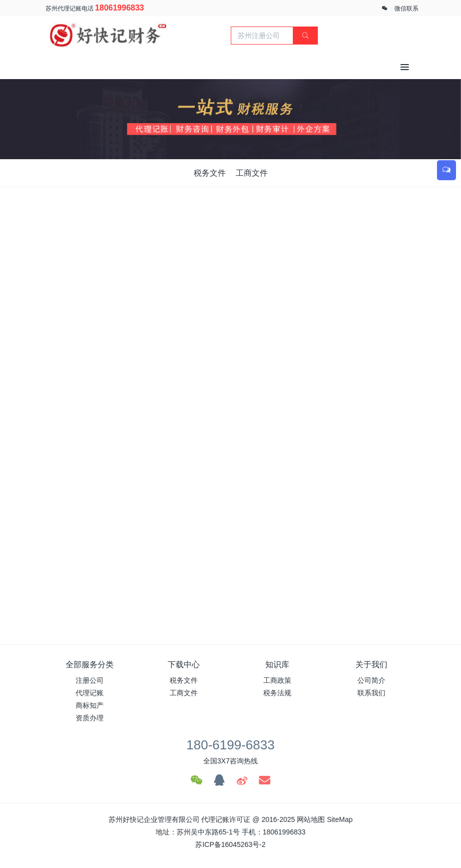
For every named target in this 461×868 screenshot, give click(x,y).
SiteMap (340, 819)
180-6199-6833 (230, 745)
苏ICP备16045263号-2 (230, 844)
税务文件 (210, 173)
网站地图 (311, 819)
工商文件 (252, 173)
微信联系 (406, 9)
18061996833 (120, 8)
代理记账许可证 (226, 819)
